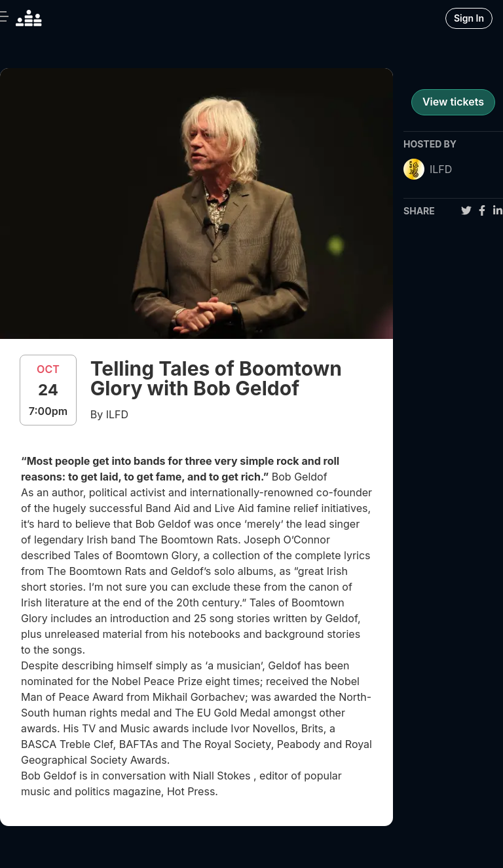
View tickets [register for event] (453, 102)
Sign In (469, 18)
